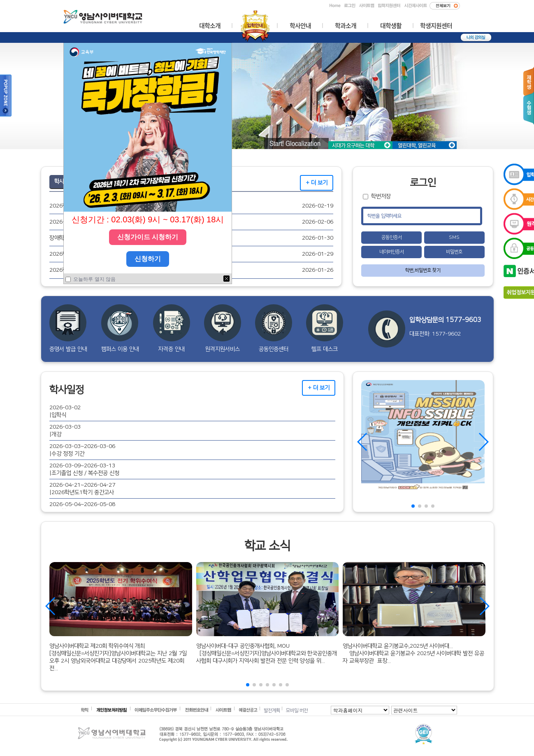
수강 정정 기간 (68, 454)
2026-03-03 (65, 427)
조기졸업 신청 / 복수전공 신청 (85, 473)
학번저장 (381, 196)
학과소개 (346, 26)
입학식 (59, 415)
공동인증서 (392, 237)
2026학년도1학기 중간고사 (83, 492)
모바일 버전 (297, 710)
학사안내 (300, 26)
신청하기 (148, 259)
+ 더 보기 (317, 183)
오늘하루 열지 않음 (94, 279)
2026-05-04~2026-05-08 (82, 504)
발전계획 (272, 710)
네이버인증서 (392, 252)
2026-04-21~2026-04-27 (82, 485)
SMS (454, 237)
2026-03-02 (65, 407)
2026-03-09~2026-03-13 (82, 465)
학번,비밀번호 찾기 (423, 270)
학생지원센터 (436, 26)
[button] (413, 506)
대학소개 (210, 26)
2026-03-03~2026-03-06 (82, 446)
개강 (56, 434)
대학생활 (391, 26)
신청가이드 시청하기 (148, 237)
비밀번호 (454, 252)
